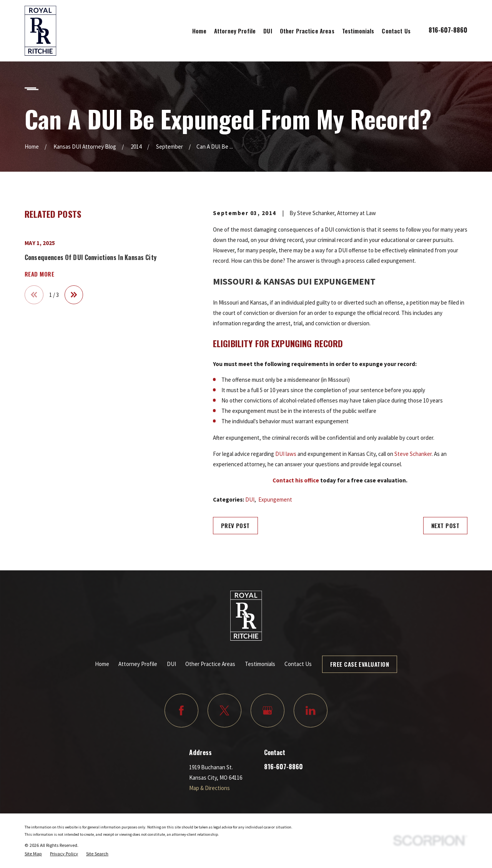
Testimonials (260, 664)
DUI (250, 499)
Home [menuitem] (199, 31)
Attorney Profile (138, 664)
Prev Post (235, 525)
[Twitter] (224, 711)
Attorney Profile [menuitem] (235, 31)
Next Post (445, 525)
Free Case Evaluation (360, 664)
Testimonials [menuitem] (358, 31)
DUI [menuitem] (268, 31)
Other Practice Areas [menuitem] (307, 31)
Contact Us (298, 664)
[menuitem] (33, 854)
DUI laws (286, 454)
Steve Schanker (413, 454)
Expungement (275, 499)
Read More (39, 274)
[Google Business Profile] (268, 711)
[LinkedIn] (311, 711)
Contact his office (296, 480)
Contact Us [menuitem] (396, 31)
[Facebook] (181, 711)
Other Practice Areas (210, 664)
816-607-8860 (448, 30)
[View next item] (74, 295)
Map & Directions (209, 788)
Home (102, 664)
